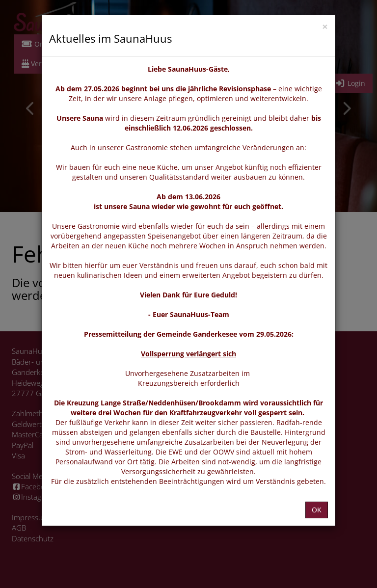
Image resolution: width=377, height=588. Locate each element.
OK (317, 510)
